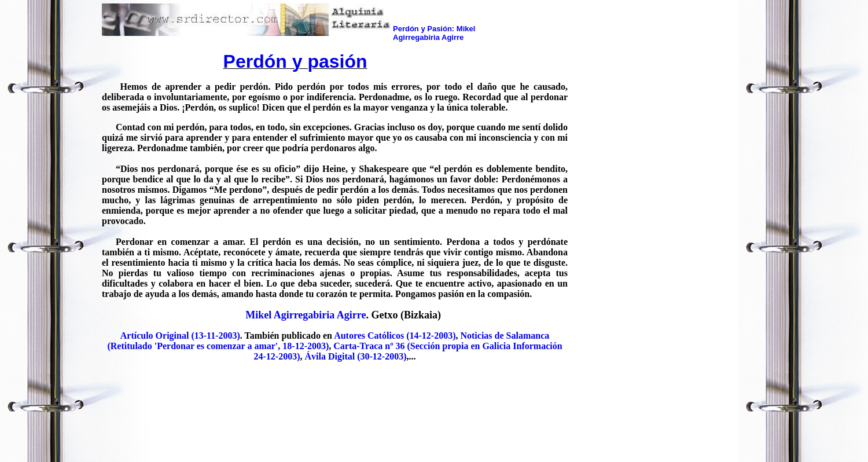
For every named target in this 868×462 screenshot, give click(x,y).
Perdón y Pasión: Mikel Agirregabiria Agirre (434, 33)
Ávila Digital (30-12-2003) (356, 356)
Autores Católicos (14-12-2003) (395, 335)
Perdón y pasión (295, 61)
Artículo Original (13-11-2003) (180, 335)
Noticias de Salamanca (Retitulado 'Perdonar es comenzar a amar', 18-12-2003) (328, 341)
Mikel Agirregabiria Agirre (306, 315)
